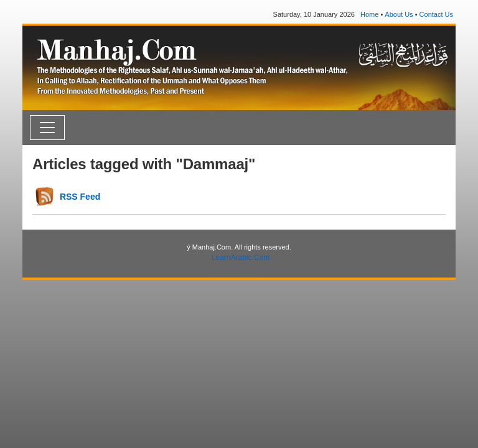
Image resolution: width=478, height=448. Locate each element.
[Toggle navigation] (47, 128)
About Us (399, 14)
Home (369, 14)
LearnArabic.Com (241, 258)
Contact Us (436, 14)
